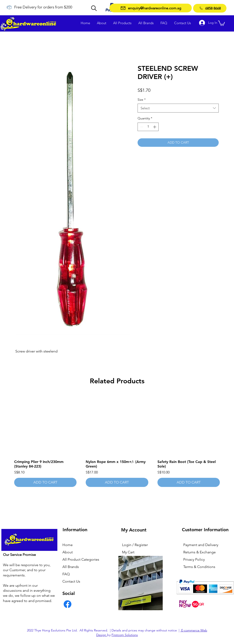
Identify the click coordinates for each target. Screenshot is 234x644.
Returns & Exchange (199, 552)
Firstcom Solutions (125, 635)
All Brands (71, 567)
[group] (117, 440)
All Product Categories (81, 559)
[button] (221, 23)
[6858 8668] (210, 8)
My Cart (128, 552)
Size (142, 100)
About (68, 552)
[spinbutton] (148, 127)
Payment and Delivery (201, 545)
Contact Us (71, 581)
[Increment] (155, 127)
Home (68, 545)
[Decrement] (141, 127)
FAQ (66, 574)
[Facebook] (68, 604)
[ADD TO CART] (45, 482)
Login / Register (135, 545)
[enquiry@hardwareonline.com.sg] (151, 8)
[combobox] (178, 108)
